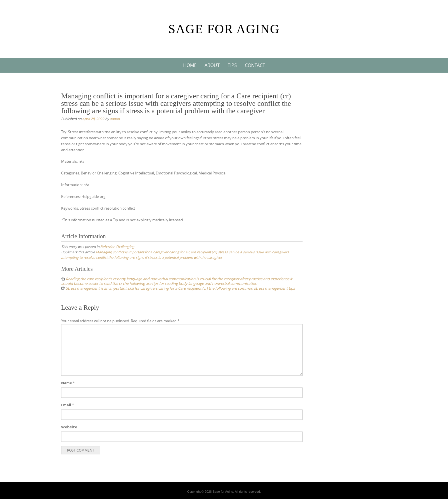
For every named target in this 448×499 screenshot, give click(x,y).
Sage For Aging (224, 29)
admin (115, 119)
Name (68, 383)
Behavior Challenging (117, 246)
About (212, 65)
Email (68, 405)
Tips (232, 65)
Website (69, 427)
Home (190, 65)
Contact (255, 65)
